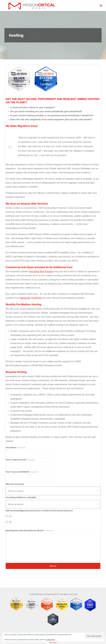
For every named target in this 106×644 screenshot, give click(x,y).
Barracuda (25, 298)
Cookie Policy (51, 640)
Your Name (15, 447)
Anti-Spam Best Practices (42, 271)
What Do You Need (15, 484)
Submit (53, 566)
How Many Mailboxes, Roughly (21, 497)
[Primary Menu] (101, 6)
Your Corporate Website (22, 472)
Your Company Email (20, 460)
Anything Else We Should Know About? (29, 530)
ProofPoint (37, 298)
